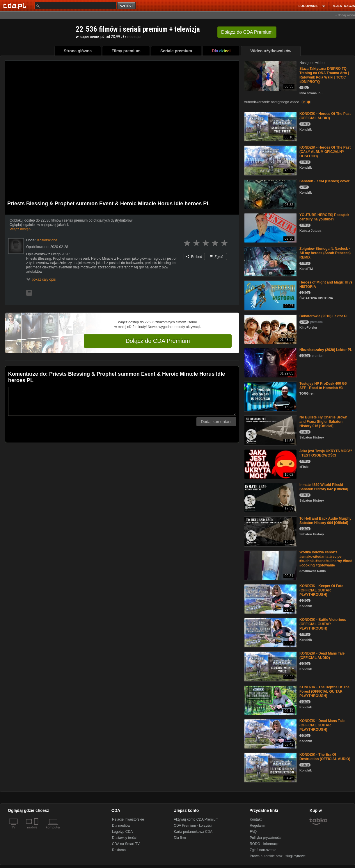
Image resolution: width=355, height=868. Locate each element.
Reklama (119, 850)
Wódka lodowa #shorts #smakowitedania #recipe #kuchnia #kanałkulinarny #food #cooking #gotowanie (326, 559)
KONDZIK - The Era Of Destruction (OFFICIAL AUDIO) (325, 757)
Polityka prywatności (266, 838)
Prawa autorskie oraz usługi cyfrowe (278, 856)
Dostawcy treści (124, 838)
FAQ (253, 832)
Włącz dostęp (20, 229)
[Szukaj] (75, 6)
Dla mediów (121, 826)
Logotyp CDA (122, 832)
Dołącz (247, 32)
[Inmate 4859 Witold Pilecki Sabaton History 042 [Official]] (270, 497)
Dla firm (180, 838)
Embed (194, 257)
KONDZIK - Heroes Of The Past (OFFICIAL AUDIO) (325, 116)
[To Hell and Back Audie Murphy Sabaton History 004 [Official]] (270, 531)
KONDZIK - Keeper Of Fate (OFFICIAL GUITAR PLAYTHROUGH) (321, 590)
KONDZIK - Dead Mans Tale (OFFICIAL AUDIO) (322, 656)
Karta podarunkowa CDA (193, 832)
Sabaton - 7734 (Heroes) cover (324, 181)
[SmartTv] (37, 831)
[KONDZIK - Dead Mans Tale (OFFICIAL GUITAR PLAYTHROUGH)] (270, 734)
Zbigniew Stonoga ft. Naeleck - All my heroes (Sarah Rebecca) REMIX (325, 253)
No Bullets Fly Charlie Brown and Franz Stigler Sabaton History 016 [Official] (323, 422)
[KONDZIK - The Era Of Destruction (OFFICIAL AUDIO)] (270, 767)
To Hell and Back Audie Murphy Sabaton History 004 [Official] (325, 521)
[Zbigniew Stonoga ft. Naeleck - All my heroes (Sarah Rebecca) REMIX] (270, 261)
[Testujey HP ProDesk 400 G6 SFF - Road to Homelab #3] (270, 396)
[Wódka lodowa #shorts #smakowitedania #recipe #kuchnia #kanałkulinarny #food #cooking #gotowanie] (270, 565)
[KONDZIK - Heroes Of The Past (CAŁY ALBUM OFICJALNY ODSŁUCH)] (270, 160)
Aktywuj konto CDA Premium (196, 819)
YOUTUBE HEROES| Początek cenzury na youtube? (324, 217)
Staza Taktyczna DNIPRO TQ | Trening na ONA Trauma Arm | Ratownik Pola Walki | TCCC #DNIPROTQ (324, 75)
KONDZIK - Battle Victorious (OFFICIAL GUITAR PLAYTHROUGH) (323, 624)
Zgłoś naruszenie (263, 850)
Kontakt (256, 819)
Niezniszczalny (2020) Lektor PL (326, 350)
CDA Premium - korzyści (193, 826)
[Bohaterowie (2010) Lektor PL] (270, 329)
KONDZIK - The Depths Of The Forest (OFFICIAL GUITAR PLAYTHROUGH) (324, 691)
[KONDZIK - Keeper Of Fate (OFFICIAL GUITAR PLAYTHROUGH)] (270, 599)
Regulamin (258, 826)
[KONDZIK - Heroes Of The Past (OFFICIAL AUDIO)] (270, 126)
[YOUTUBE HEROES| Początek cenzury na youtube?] (270, 228)
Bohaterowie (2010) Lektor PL (324, 316)
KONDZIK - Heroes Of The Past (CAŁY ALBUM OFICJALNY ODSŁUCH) (325, 152)
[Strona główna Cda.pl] (16, 6)
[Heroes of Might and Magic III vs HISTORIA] (270, 295)
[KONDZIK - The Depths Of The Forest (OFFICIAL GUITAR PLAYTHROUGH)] (270, 700)
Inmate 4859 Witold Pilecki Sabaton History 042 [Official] (324, 487)
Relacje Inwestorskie (128, 819)
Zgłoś (216, 257)
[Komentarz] (122, 401)
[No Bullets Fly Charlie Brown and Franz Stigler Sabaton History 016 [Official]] (270, 430)
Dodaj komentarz (216, 422)
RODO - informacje (265, 844)
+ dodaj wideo (345, 15)
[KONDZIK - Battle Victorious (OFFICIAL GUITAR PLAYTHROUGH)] (270, 632)
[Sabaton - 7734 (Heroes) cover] (270, 194)
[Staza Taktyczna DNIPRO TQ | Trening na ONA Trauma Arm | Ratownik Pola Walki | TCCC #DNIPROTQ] (270, 75)
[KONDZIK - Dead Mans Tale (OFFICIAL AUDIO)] (270, 666)
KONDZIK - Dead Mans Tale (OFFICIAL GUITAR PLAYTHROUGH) (322, 725)
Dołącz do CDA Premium (158, 341)
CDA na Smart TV (126, 844)
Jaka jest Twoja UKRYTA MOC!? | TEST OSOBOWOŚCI (326, 453)
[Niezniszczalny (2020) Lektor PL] (270, 362)
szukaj (127, 6)
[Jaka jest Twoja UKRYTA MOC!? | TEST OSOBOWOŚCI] (270, 464)
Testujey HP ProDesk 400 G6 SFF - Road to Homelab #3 (323, 386)
